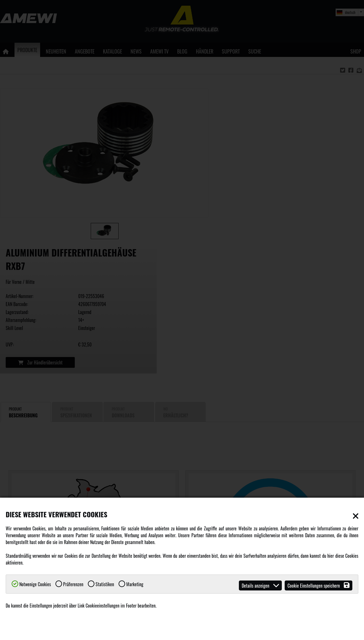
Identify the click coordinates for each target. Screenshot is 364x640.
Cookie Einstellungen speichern (318, 585)
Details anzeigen (260, 585)
